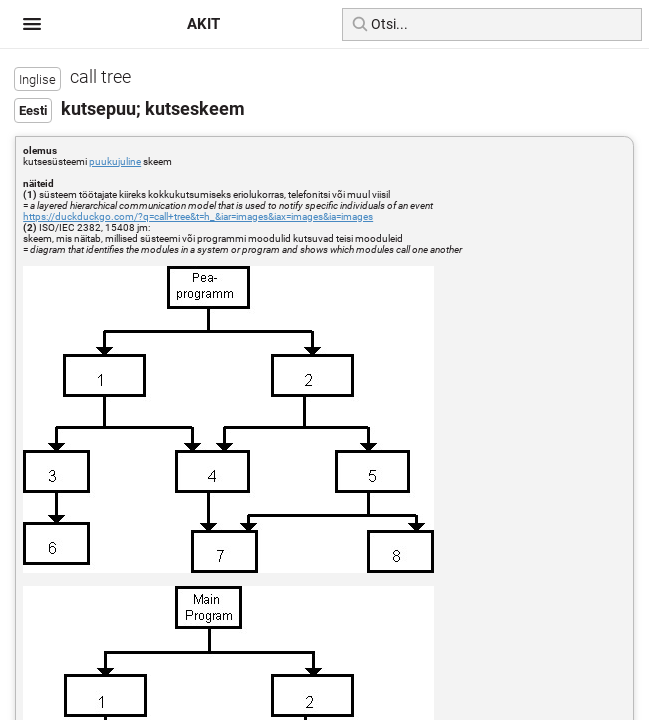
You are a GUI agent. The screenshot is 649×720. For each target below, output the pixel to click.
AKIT (203, 24)
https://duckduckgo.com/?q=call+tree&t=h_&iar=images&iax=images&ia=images (198, 216)
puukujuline (115, 161)
